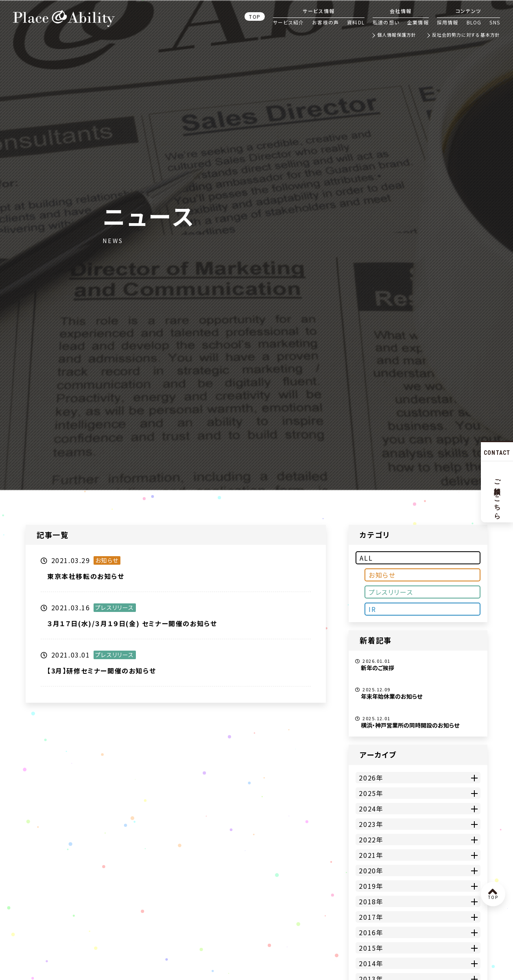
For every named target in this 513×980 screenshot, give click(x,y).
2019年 (371, 886)
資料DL (356, 22)
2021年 (371, 855)
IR (372, 609)
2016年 (371, 932)
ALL (366, 558)
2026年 (371, 778)
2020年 (371, 870)
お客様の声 (325, 22)
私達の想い (386, 22)
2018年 (371, 901)
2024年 (371, 809)
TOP (255, 16)
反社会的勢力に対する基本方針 (466, 35)
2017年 (371, 917)
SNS (495, 22)
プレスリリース (391, 592)
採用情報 (448, 22)
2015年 (371, 948)
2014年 (371, 963)
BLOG (474, 22)
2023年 (371, 824)
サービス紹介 (288, 22)
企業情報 (418, 22)
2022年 (371, 840)
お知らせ (382, 575)
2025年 (371, 793)
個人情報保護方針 (397, 35)
